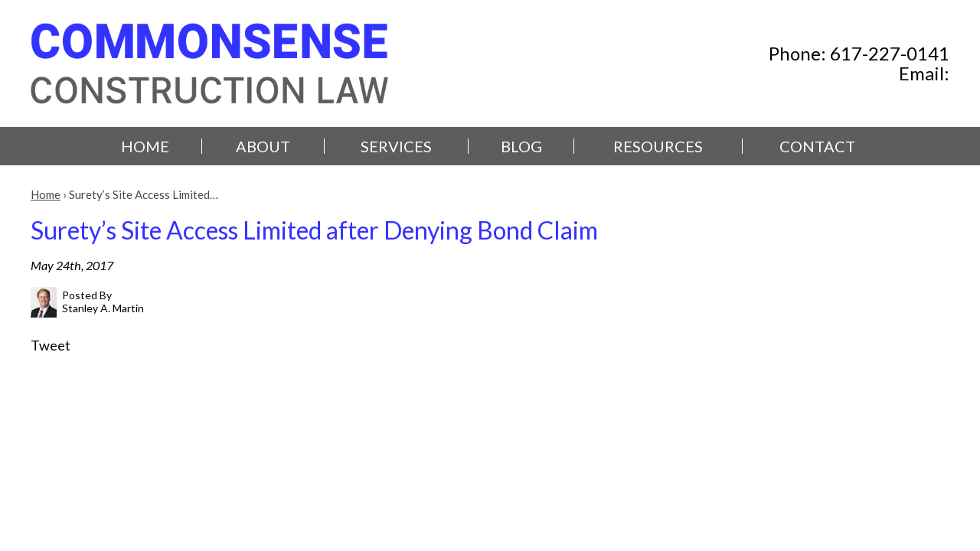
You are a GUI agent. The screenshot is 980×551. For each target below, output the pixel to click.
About (263, 146)
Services (396, 146)
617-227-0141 (890, 53)
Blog (521, 146)
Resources (658, 146)
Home (145, 146)
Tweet (51, 345)
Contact (817, 146)
